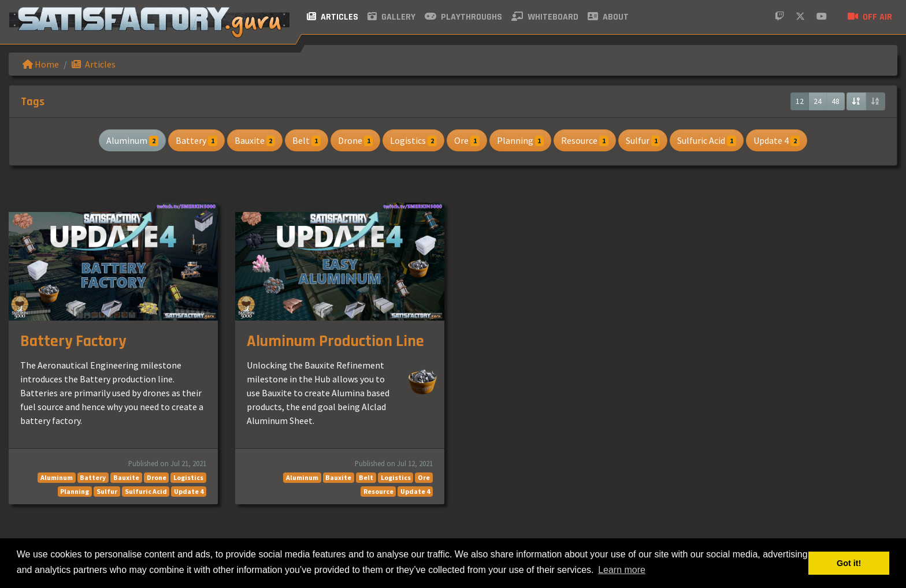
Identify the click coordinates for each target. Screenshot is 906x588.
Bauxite (255, 140)
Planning (521, 140)
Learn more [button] (622, 570)
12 (800, 101)
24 (818, 101)
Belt (307, 140)
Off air (870, 17)
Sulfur (643, 140)
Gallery (391, 17)
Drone (356, 140)
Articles (333, 17)
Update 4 (777, 140)
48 (836, 101)
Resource (585, 140)
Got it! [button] (849, 563)
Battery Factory (73, 341)
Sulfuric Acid (707, 140)
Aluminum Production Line (335, 341)
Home (41, 64)
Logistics (413, 140)
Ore (467, 140)
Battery (196, 140)
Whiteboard (545, 17)
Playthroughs (463, 17)
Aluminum (132, 140)
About (608, 17)
